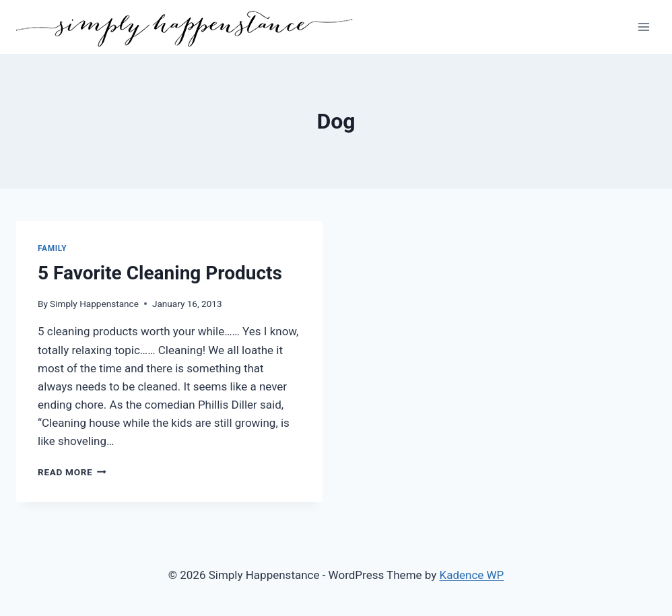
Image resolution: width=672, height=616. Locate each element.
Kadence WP (472, 575)
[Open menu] (643, 27)
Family (52, 248)
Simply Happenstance (94, 304)
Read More (72, 472)
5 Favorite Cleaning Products (160, 273)
